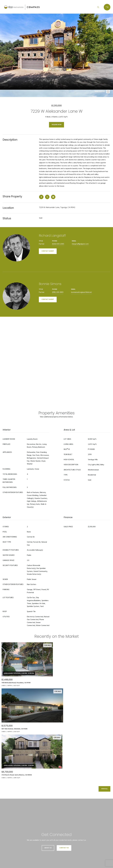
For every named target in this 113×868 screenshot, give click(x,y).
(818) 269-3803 (58, 292)
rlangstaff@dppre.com (80, 244)
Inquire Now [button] (56, 125)
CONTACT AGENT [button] (48, 251)
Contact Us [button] (64, 848)
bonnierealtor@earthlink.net (81, 292)
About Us (48, 848)
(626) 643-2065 (58, 244)
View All (104, 789)
